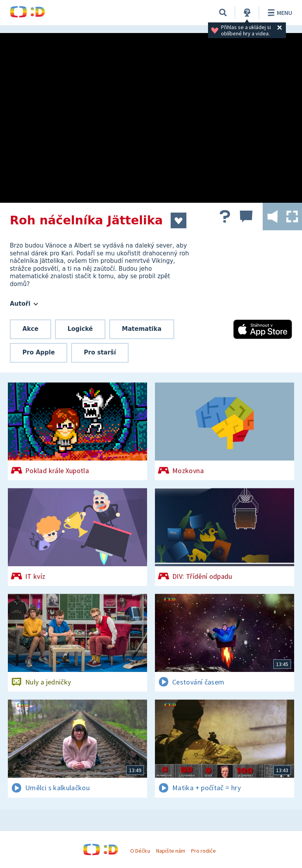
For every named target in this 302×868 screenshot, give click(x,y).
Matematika (142, 329)
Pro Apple (39, 352)
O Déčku (140, 851)
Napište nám (171, 851)
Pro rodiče (203, 851)
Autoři (24, 304)
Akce (30, 329)
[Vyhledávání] (223, 13)
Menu (279, 13)
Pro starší (100, 352)
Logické (80, 329)
